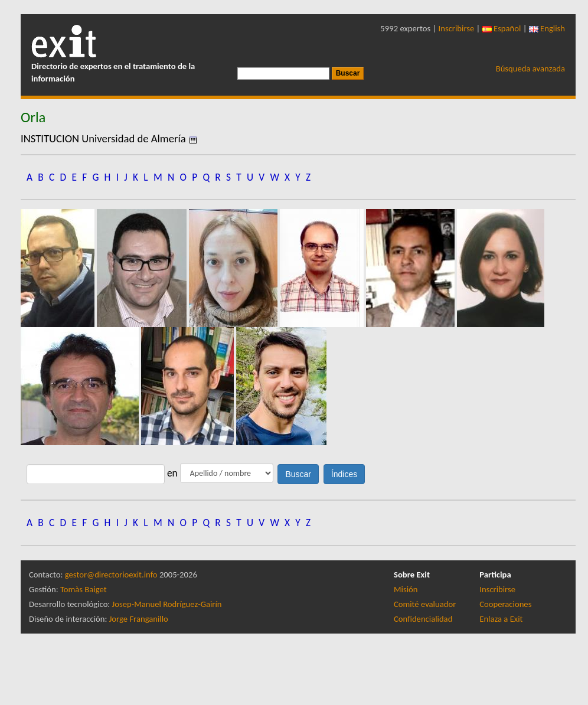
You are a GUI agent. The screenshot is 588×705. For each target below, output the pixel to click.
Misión (406, 589)
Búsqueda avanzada (530, 68)
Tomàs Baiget (84, 589)
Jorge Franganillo (139, 619)
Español (502, 28)
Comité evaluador (425, 604)
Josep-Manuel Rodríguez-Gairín (167, 604)
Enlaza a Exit (501, 619)
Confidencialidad (423, 619)
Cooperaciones (505, 604)
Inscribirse (457, 28)
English (547, 28)
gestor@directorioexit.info (111, 575)
